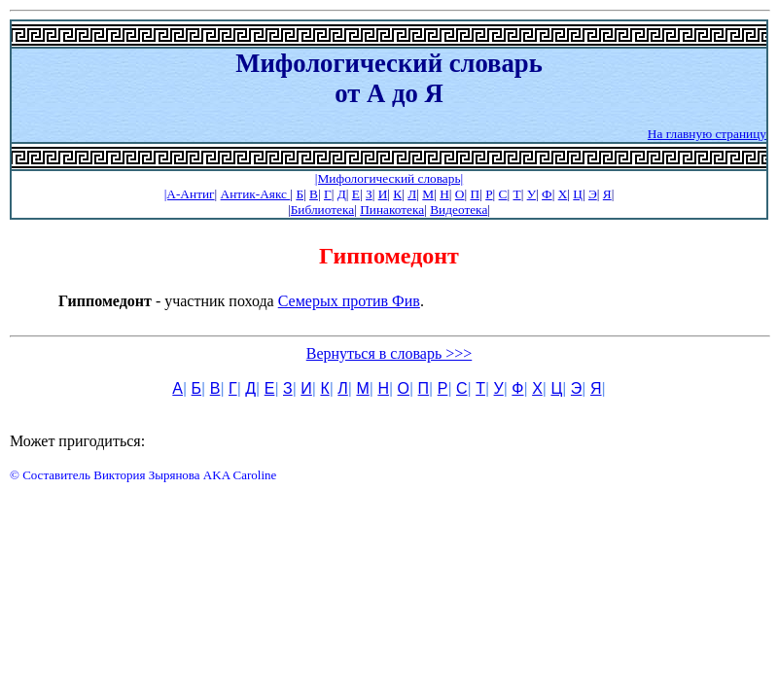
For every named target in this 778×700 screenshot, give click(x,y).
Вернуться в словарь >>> (389, 353)
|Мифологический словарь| (389, 178)
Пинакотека (392, 210)
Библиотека (322, 210)
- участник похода (168, 301)
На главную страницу (707, 134)
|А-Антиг (190, 194)
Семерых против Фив (349, 301)
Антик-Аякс (256, 194)
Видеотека (459, 210)
